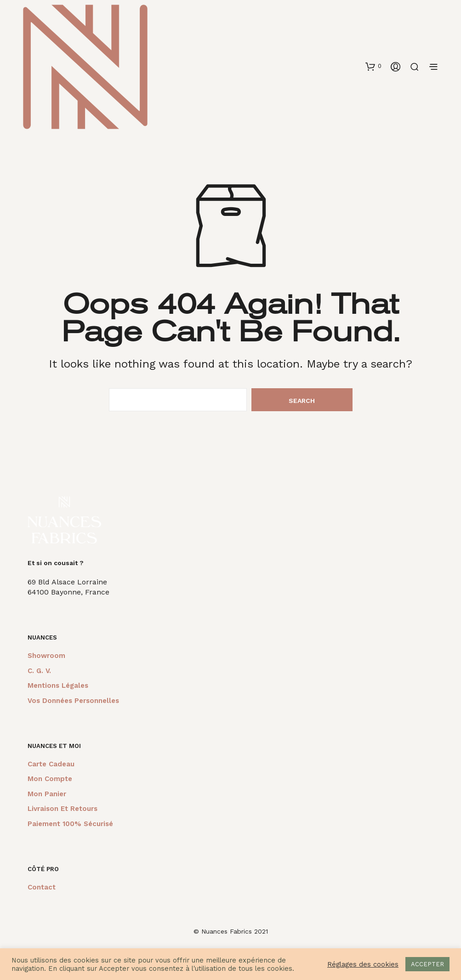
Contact (42, 887)
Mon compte (50, 779)
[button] (373, 66)
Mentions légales (58, 685)
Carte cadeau (51, 764)
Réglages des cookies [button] (363, 964)
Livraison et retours (63, 809)
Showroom (46, 656)
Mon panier (47, 794)
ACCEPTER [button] (427, 964)
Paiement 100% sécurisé (70, 824)
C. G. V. (39, 671)
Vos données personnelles (73, 701)
